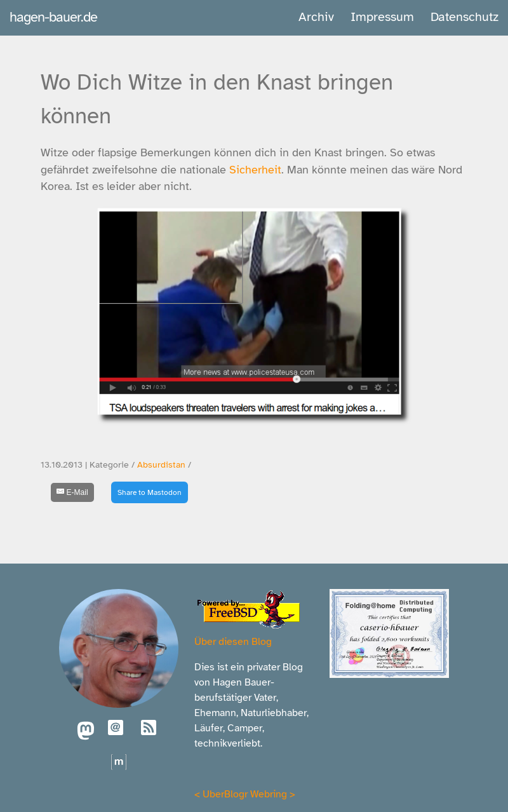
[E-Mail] (72, 492)
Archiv (316, 17)
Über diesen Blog (233, 642)
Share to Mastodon (150, 492)
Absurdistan (161, 465)
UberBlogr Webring (245, 794)
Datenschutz (465, 17)
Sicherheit (255, 170)
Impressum (382, 17)
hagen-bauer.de (53, 17)
